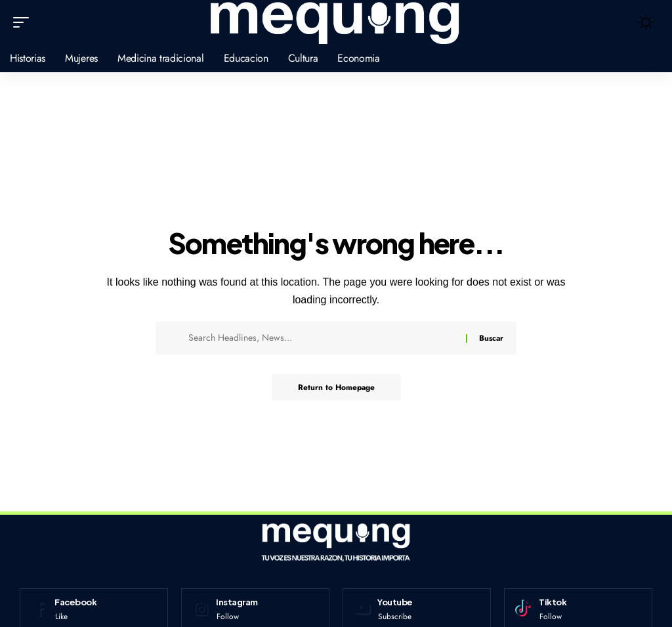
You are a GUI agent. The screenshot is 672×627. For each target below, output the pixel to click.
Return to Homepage (336, 387)
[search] (618, 22)
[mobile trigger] (24, 22)
